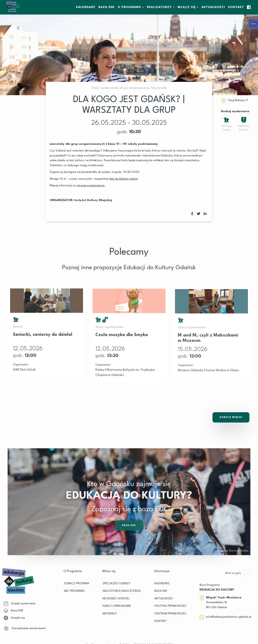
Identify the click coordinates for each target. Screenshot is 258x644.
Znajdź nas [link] (14, 618)
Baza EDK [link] (129, 537)
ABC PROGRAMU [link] (74, 591)
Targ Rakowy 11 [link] (238, 100)
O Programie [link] (129, 7)
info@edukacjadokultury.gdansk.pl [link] (229, 617)
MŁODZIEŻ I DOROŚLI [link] (116, 599)
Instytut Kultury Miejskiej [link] (93, 200)
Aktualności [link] (213, 7)
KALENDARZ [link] (86, 7)
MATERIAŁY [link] (110, 614)
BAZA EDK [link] (107, 7)
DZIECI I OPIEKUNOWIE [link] (117, 606)
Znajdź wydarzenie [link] (20, 604)
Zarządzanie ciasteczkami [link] (25, 628)
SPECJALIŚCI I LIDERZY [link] (117, 584)
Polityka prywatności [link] (170, 606)
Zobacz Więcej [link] (231, 417)
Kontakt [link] (236, 7)
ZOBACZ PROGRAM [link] (76, 584)
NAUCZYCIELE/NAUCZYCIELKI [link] (122, 591)
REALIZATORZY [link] (159, 7)
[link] (253, 24)
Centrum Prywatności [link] (170, 614)
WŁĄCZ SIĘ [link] (187, 7)
